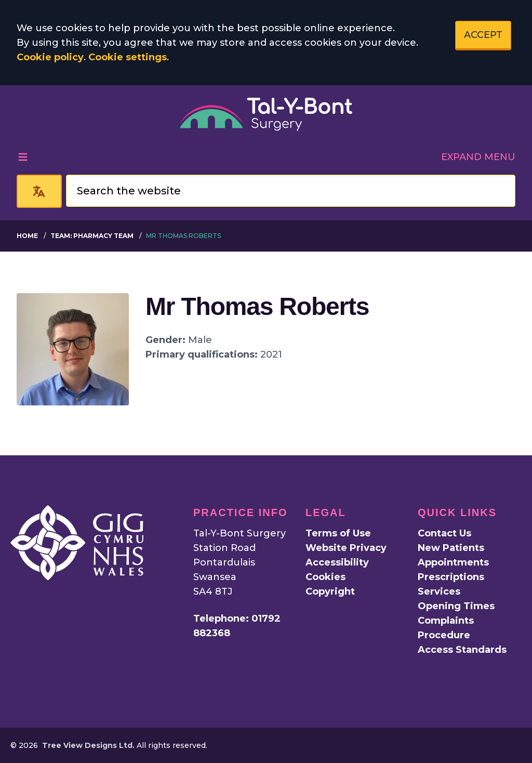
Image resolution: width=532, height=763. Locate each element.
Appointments (453, 562)
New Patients (451, 548)
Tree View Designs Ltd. (88, 745)
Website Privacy (346, 548)
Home (27, 236)
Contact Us (444, 533)
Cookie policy (50, 57)
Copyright (330, 591)
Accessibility (337, 562)
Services (439, 591)
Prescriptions (451, 577)
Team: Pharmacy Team (92, 236)
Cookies (325, 577)
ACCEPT (483, 35)
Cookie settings (128, 57)
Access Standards (462, 650)
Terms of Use (338, 533)
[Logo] (266, 114)
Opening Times (456, 606)
